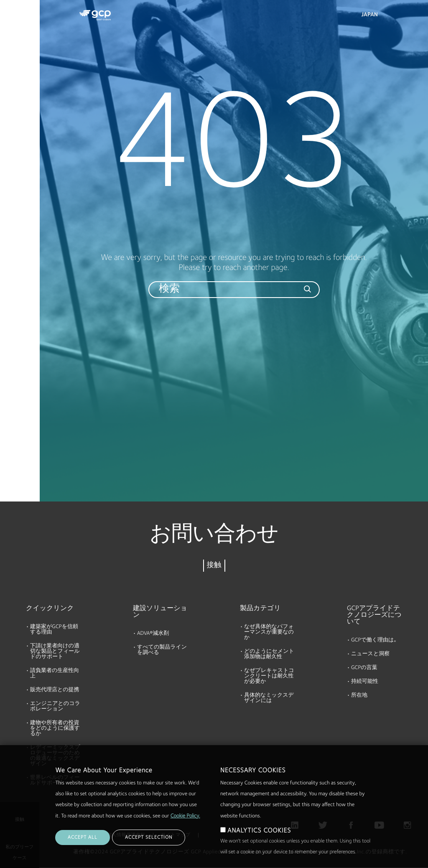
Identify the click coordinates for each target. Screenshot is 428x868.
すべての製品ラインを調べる (162, 650)
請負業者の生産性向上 (55, 674)
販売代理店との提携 (55, 690)
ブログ (12, 156)
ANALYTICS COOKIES (259, 843)
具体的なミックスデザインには (269, 698)
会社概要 (15, 124)
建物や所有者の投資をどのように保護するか (55, 729)
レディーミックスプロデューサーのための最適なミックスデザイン (55, 756)
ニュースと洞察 (370, 654)
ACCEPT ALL (83, 849)
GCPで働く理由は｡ (374, 640)
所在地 (359, 696)
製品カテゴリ (260, 608)
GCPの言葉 (364, 668)
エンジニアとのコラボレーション (55, 707)
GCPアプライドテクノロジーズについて (374, 615)
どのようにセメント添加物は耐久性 (269, 654)
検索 (399, 17)
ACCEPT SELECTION (149, 849)
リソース (15, 92)
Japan (370, 15)
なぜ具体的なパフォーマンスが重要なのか (269, 633)
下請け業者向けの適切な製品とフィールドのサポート (55, 652)
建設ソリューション (160, 612)
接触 (214, 566)
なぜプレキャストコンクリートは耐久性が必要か (269, 676)
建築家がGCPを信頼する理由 (54, 630)
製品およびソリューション (21, 24)
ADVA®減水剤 (153, 634)
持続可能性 (365, 682)
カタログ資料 (21, 59)
